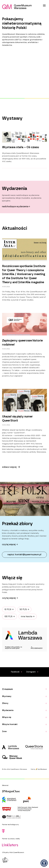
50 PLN (24, 609)
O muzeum (7, 689)
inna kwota (28, 617)
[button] (44, 863)
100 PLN (10, 617)
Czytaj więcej (10, 598)
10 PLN (9, 609)
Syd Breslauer (42, 769)
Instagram (32, 672)
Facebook (16, 672)
